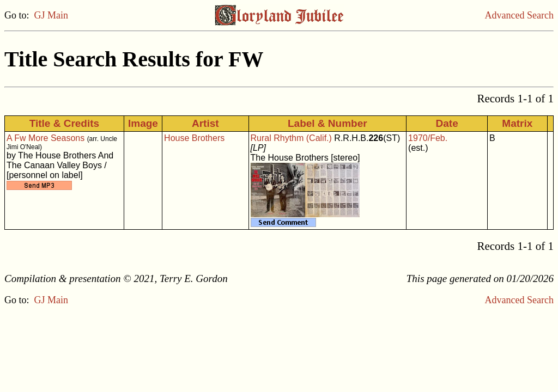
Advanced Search (519, 15)
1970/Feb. (428, 138)
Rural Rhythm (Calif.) (291, 138)
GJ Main (51, 15)
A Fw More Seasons (46, 138)
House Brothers (194, 138)
